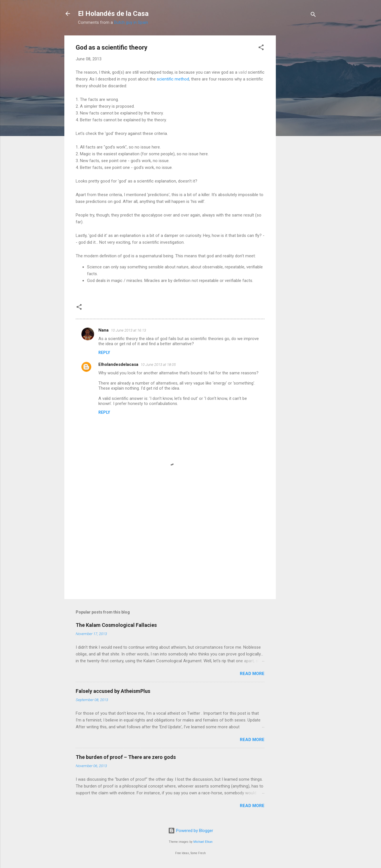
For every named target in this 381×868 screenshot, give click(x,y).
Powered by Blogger (191, 831)
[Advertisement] (299, 120)
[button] (261, 48)
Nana (103, 330)
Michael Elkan (203, 842)
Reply (104, 353)
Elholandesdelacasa (118, 364)
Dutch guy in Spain (131, 22)
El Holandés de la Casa (113, 14)
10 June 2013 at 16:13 (128, 330)
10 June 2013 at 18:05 (158, 365)
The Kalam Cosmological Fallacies (116, 625)
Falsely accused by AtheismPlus (113, 691)
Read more (252, 674)
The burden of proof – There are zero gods (126, 757)
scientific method (173, 79)
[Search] (313, 15)
